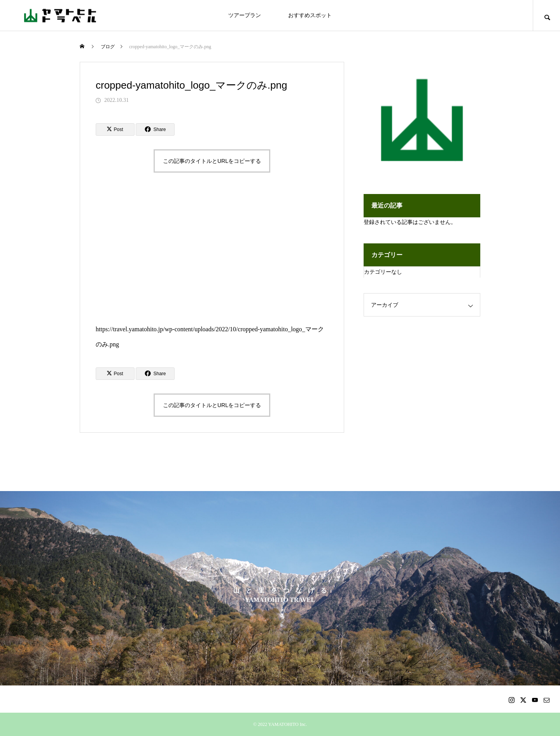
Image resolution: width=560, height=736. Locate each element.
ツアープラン (245, 15)
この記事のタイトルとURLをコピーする (212, 161)
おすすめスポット (310, 15)
